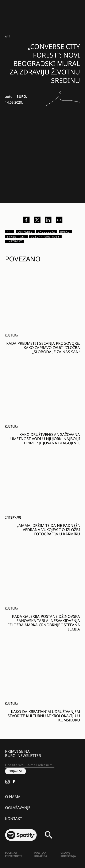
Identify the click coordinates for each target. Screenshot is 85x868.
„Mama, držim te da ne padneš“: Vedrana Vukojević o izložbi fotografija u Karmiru (49, 530)
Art (8, 36)
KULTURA (12, 335)
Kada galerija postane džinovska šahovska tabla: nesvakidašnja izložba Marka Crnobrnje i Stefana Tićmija (44, 623)
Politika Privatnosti (13, 854)
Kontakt (14, 819)
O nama (13, 797)
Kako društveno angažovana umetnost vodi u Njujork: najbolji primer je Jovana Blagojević (45, 439)
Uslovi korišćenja (68, 854)
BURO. (22, 96)
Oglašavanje (18, 808)
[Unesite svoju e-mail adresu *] (30, 765)
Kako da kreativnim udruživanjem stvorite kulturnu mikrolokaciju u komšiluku (44, 716)
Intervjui (13, 517)
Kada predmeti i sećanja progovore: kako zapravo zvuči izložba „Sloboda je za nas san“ (43, 347)
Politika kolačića (41, 854)
